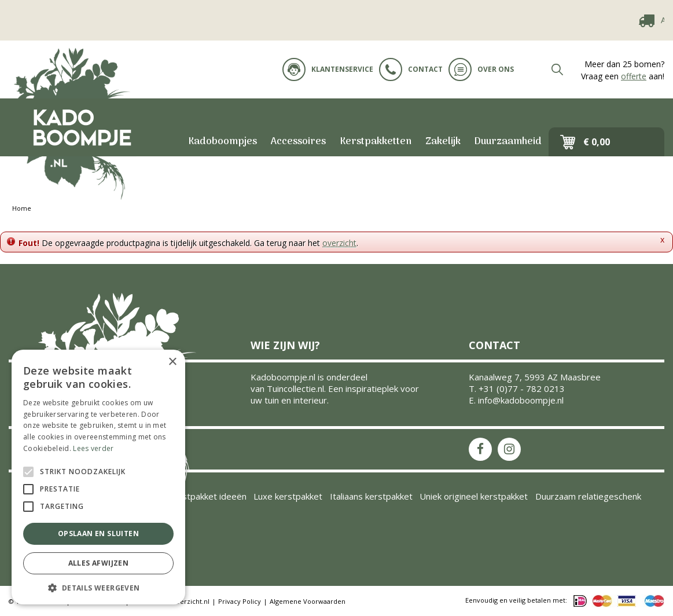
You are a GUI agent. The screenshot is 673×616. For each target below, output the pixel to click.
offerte (634, 76)
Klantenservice (328, 69)
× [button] (172, 362)
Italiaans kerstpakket (371, 496)
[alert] (98, 477)
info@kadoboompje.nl (521, 400)
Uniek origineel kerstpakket (474, 496)
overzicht (339, 243)
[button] (98, 587)
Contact (411, 69)
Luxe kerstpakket (288, 496)
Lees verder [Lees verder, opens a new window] (93, 448)
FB (480, 449)
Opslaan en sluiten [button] (98, 533)
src (557, 69)
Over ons (481, 69)
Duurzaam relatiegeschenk (588, 496)
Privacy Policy (240, 601)
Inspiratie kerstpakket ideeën (188, 496)
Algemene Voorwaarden (308, 601)
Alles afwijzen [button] (99, 563)
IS (509, 449)
